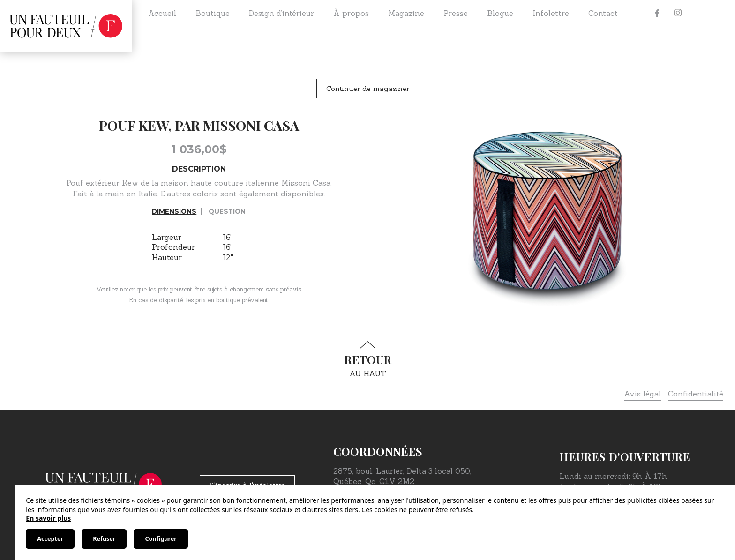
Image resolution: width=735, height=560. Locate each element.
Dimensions (174, 211)
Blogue (500, 13)
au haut (367, 360)
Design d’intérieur (281, 13)
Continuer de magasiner (368, 89)
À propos (351, 13)
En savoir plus (48, 518)
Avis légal (642, 394)
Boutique (213, 13)
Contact (603, 13)
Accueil (162, 13)
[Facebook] (657, 13)
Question (227, 211)
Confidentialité (696, 394)
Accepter (50, 539)
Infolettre (551, 13)
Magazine (406, 13)
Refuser (104, 539)
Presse (456, 13)
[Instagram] (678, 13)
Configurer (161, 539)
